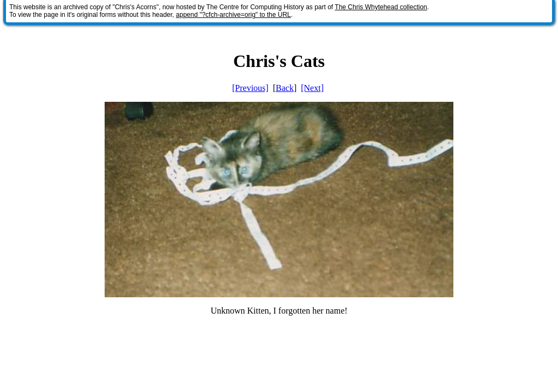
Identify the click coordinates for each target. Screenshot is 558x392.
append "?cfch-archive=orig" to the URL (233, 15)
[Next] (312, 88)
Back (285, 88)
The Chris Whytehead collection (381, 7)
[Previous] (250, 88)
